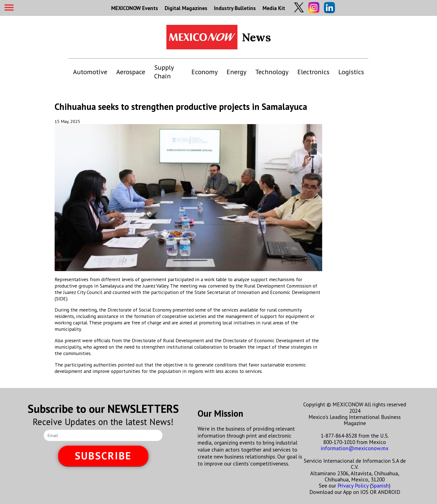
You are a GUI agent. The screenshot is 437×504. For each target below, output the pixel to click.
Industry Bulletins (235, 8)
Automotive (90, 72)
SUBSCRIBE (103, 456)
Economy (205, 72)
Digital (186, 8)
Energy (236, 72)
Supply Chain (164, 72)
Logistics (351, 72)
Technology (272, 72)
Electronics (313, 72)
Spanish (380, 485)
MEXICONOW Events (135, 8)
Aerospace (131, 72)
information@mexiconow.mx (355, 448)
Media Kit (274, 8)
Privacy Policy (353, 485)
